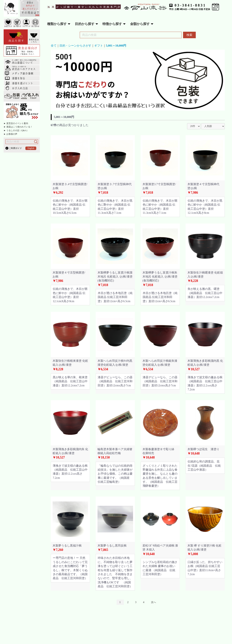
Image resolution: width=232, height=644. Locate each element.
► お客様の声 (10, 134)
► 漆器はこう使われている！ (18, 127)
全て (54, 46)
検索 (189, 35)
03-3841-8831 (190, 5)
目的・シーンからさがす (75, 46)
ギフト (99, 46)
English (31, 148)
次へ (154, 602)
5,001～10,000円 (116, 46)
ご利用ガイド (15, 148)
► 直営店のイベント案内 (16, 123)
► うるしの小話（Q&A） (16, 130)
